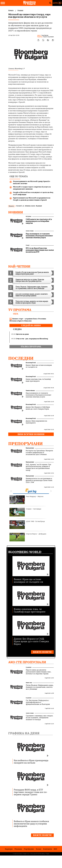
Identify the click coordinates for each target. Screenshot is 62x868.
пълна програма (31, 347)
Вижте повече (42, 652)
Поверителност (27, 854)
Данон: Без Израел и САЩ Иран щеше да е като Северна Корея (38, 408)
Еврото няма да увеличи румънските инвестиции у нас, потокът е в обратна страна (39, 672)
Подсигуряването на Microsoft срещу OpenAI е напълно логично (32, 182)
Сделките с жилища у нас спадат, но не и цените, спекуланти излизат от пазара (39, 718)
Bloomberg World (31, 363)
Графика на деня (24, 733)
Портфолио (29, 849)
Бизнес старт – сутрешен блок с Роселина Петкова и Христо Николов (28, 320)
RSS (55, 849)
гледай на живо (31, 325)
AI (23, 206)
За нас (39, 849)
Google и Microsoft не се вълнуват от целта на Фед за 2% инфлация (33, 193)
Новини (16, 212)
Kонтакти (48, 849)
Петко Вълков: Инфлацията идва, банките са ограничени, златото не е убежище (40, 687)
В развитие (29, 667)
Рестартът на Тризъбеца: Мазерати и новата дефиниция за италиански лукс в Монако (39, 453)
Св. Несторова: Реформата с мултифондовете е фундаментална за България (38, 702)
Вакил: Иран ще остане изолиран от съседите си (39, 366)
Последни (21, 358)
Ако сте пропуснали (27, 662)
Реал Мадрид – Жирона (26, 500)
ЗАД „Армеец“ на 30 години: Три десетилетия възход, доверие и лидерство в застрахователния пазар (38, 467)
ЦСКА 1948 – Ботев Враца (27, 525)
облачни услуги (30, 206)
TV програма (20, 310)
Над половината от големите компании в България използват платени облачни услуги (38, 395)
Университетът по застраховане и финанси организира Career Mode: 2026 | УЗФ (39, 480)
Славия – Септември (25, 512)
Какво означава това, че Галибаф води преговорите (38, 380)
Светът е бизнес (30, 231)
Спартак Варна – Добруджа (28, 537)
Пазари (28, 245)
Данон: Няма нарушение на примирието (36, 422)
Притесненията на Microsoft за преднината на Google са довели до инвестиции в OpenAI (32, 199)
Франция (39, 206)
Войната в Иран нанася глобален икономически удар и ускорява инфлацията (31, 824)
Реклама (18, 849)
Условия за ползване (17, 854)
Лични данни (33, 854)
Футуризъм (29, 216)
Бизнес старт (29, 683)
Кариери (9, 849)
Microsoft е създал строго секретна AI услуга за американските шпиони (32, 188)
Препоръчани (25, 444)
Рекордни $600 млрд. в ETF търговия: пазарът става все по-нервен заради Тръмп (31, 792)
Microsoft (19, 206)
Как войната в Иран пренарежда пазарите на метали (31, 762)
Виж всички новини (31, 434)
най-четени (19, 266)
